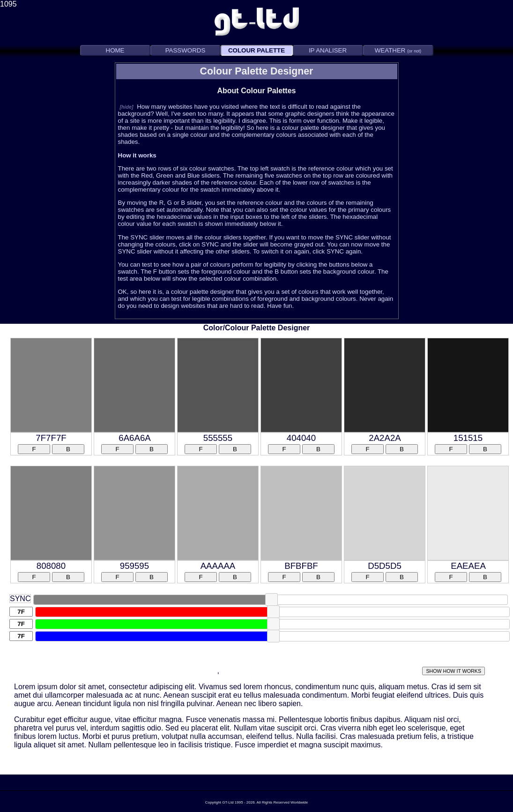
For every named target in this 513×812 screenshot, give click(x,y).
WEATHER (398, 50)
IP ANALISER (328, 50)
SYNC (20, 599)
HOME (115, 50)
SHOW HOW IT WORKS (454, 671)
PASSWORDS (186, 50)
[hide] (127, 107)
